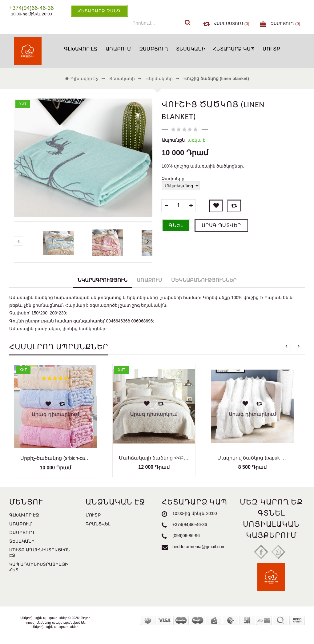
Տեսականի (191, 49)
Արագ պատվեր (221, 225)
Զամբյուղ (154, 49)
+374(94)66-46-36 (190, 525)
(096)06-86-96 (186, 536)
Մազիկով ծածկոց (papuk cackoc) (252, 458)
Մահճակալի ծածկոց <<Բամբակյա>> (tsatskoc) (154, 458)
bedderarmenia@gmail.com (199, 547)
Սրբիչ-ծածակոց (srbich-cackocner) (55, 458)
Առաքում (118, 49)
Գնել (176, 225)
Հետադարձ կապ (234, 49)
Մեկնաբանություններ (204, 280)
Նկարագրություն (103, 280)
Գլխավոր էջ (81, 49)
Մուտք (271, 49)
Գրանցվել (98, 524)
